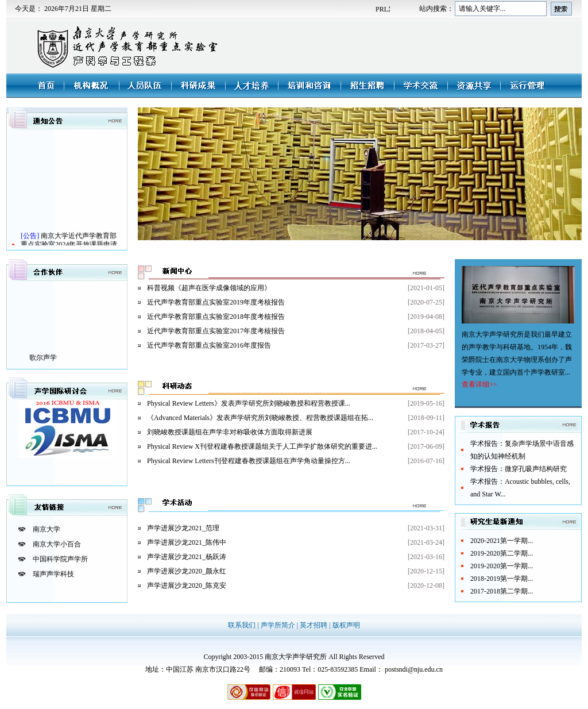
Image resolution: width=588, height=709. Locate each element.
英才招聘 (314, 625)
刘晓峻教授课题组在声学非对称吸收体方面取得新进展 (230, 432)
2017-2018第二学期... (502, 591)
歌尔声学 (43, 361)
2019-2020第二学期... (502, 553)
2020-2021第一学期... (502, 541)
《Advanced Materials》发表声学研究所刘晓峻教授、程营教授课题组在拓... (260, 418)
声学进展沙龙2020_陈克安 (187, 585)
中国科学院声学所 (60, 559)
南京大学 (47, 529)
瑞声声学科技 (53, 574)
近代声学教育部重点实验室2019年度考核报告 (216, 302)
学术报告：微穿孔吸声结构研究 (519, 469)
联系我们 (243, 625)
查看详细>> (479, 384)
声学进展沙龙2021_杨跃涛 (187, 557)
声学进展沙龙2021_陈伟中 (187, 542)
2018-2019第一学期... (502, 579)
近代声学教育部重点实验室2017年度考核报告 (216, 331)
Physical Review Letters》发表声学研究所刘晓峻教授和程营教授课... (249, 403)
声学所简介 (279, 625)
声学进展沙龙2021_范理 (183, 528)
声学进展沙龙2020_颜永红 (187, 571)
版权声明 (346, 625)
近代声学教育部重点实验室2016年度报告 (209, 345)
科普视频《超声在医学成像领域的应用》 (209, 288)
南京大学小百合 (57, 544)
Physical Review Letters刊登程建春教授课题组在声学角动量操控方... (249, 461)
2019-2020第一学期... (502, 566)
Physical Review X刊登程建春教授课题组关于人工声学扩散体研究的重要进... (262, 446)
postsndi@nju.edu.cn (414, 669)
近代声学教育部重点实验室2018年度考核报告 (216, 317)
